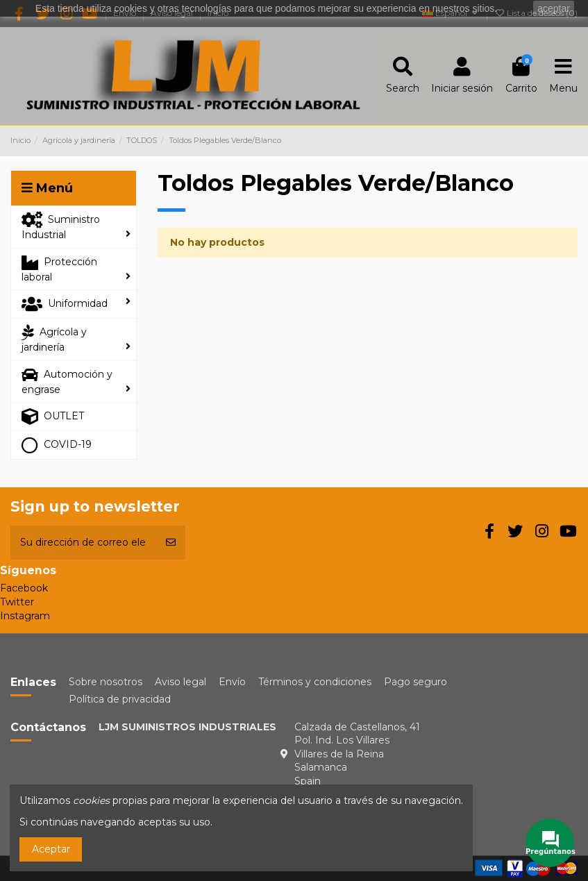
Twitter (17, 602)
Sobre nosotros (106, 682)
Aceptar (51, 849)
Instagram (25, 616)
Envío (232, 682)
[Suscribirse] (171, 543)
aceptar (554, 8)
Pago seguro (415, 682)
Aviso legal (180, 682)
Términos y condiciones (315, 682)
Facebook (24, 588)
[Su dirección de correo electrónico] (83, 543)
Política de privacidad (120, 699)
